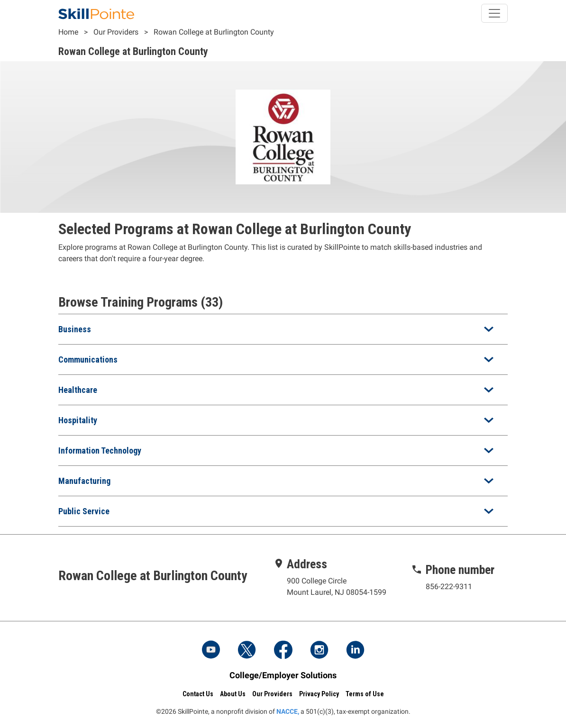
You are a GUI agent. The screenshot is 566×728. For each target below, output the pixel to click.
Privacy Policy (319, 694)
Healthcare (78, 390)
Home (68, 32)
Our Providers (116, 32)
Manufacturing (84, 481)
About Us (233, 694)
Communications (88, 359)
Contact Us (198, 694)
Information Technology (100, 450)
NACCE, (288, 711)
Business (75, 329)
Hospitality (78, 420)
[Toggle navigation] (494, 13)
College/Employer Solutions (283, 675)
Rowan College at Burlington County (214, 32)
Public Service (84, 511)
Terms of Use (365, 694)
